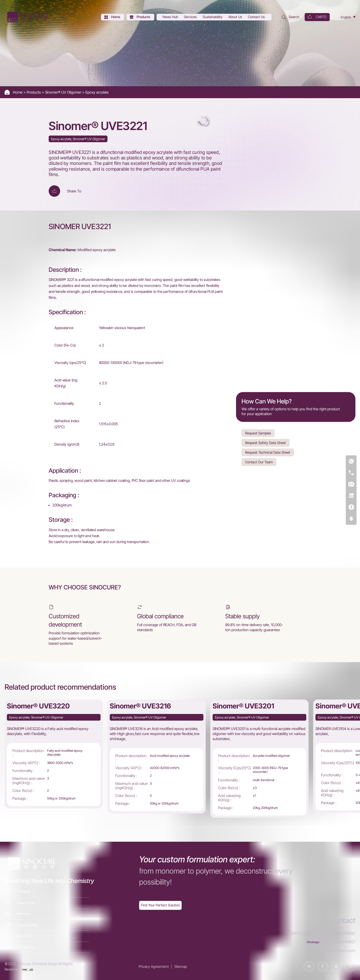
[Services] (191, 17)
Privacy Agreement (154, 966)
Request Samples (258, 433)
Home (18, 92)
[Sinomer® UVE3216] (157, 757)
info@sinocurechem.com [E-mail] (333, 951)
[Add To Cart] (54, 191)
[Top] (351, 519)
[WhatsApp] (351, 461)
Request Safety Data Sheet (266, 443)
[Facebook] (351, 507)
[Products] (140, 17)
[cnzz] (27, 969)
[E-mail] (351, 484)
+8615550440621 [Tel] (305, 933)
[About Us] (236, 17)
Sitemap (181, 966)
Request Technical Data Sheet (268, 452)
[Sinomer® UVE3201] (259, 759)
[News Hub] (171, 17)
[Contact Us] (257, 17)
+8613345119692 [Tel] (340, 933)
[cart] (317, 17)
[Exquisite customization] (160, 905)
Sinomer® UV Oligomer (64, 92)
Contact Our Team (259, 462)
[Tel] (351, 473)
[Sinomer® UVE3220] (54, 754)
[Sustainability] (213, 17)
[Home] (28, 17)
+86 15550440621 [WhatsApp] (339, 942)
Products (34, 92)
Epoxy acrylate (97, 92)
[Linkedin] (351, 496)
